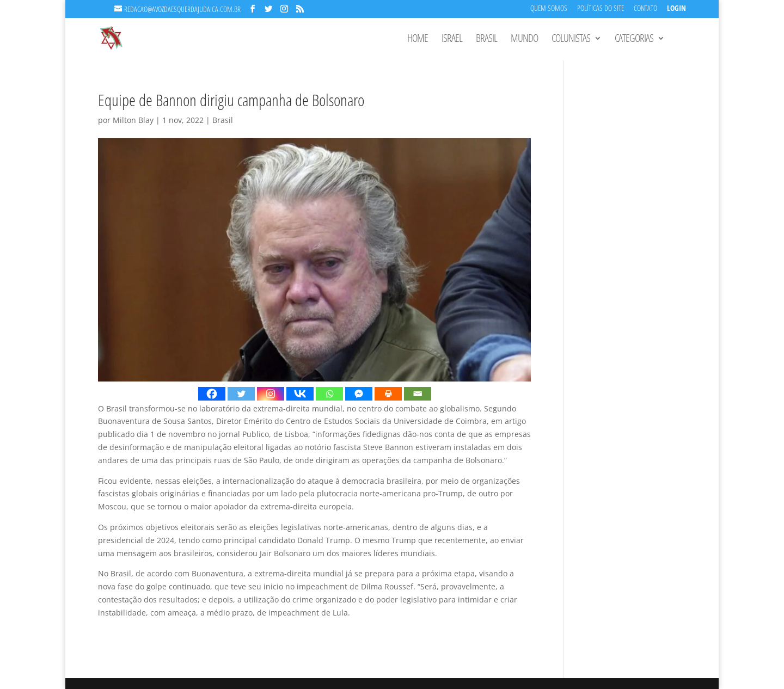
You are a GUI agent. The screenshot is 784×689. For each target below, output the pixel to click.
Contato (645, 9)
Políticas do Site (601, 9)
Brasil (486, 40)
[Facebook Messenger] (359, 394)
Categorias (634, 40)
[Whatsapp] (329, 394)
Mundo (524, 40)
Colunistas (571, 40)
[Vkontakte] (300, 394)
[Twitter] (241, 394)
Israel (452, 40)
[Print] (388, 394)
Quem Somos (549, 9)
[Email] (418, 394)
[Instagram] (271, 394)
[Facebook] (212, 394)
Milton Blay (133, 120)
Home (418, 40)
